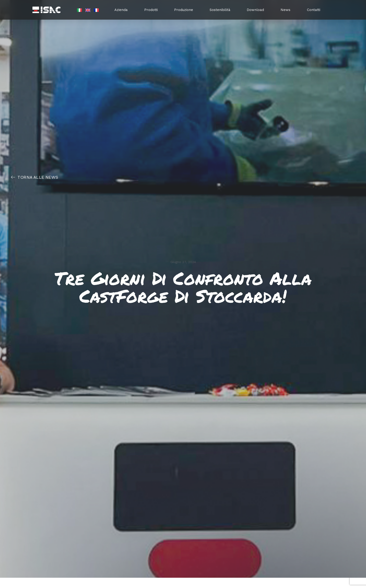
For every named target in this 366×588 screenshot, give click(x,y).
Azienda (121, 10)
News (285, 10)
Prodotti (151, 10)
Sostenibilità (220, 10)
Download (255, 10)
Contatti (314, 10)
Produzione (184, 10)
